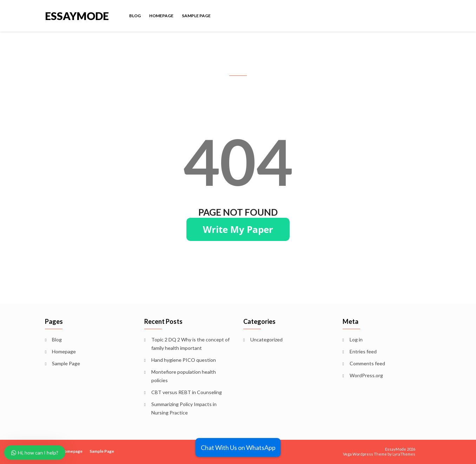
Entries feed (363, 351)
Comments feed (367, 363)
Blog (135, 16)
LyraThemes (404, 454)
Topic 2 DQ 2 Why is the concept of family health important (190, 344)
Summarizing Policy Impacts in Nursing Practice (184, 408)
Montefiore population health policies (184, 376)
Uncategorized (266, 339)
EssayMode (77, 15)
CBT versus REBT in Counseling (187, 392)
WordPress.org (366, 375)
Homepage (161, 16)
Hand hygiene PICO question (184, 360)
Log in (356, 339)
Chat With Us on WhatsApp (238, 447)
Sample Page (196, 16)
